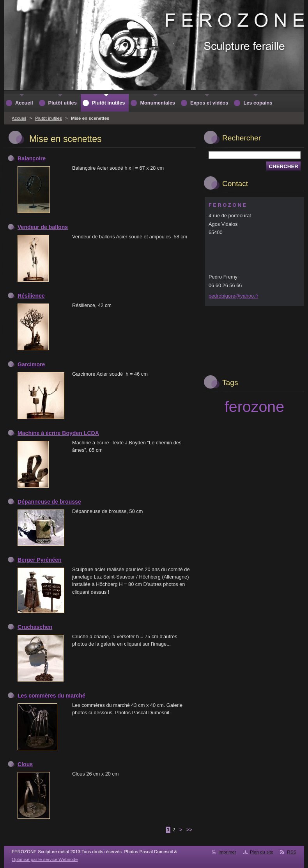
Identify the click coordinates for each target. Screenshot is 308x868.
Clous (25, 764)
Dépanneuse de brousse (49, 502)
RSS (292, 852)
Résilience (31, 296)
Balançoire (32, 158)
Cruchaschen (35, 627)
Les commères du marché (51, 696)
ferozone (254, 406)
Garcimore (31, 364)
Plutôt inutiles (49, 118)
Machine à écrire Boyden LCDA (58, 433)
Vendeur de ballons (43, 227)
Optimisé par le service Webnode (45, 859)
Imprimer (227, 852)
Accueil (19, 118)
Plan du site (262, 852)
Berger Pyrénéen (40, 560)
